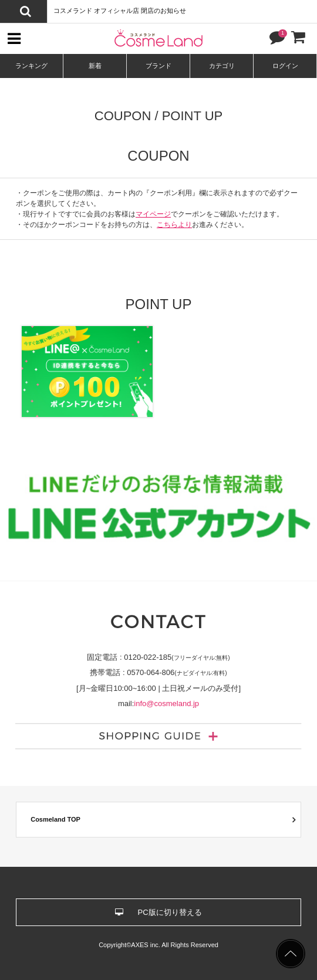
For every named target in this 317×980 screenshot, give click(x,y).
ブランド (158, 66)
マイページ (153, 214)
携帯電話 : (158, 672)
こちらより (174, 225)
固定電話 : (158, 657)
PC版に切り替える (158, 912)
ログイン (285, 66)
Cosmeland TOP (55, 819)
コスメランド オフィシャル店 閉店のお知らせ (120, 11)
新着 (95, 66)
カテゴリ (222, 66)
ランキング (31, 66)
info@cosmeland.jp (166, 703)
